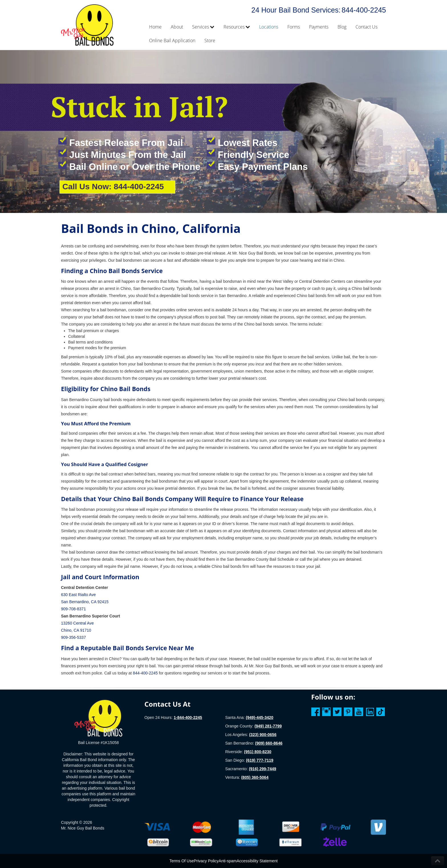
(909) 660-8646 (269, 743)
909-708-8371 (73, 609)
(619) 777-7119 (260, 760)
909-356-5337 (73, 637)
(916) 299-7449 (263, 769)
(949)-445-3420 (260, 717)
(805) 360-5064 (255, 777)
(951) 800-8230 (258, 752)
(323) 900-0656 (263, 735)
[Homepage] (98, 718)
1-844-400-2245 (188, 717)
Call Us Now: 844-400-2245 (113, 186)
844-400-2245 (364, 10)
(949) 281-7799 (268, 726)
